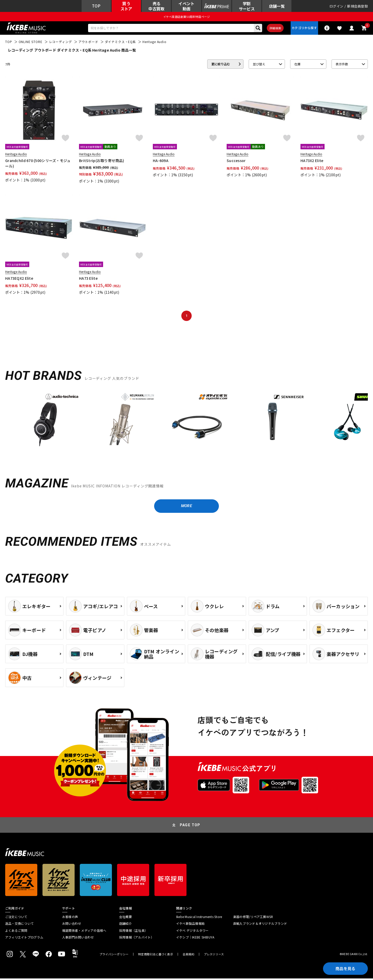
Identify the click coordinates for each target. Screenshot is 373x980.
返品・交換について (19, 925)
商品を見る (345, 968)
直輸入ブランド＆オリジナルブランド (260, 925)
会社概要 (125, 918)
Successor (236, 162)
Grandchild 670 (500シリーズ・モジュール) (38, 164)
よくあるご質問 (16, 932)
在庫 (297, 65)
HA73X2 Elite (312, 162)
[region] (187, 423)
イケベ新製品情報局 (190, 925)
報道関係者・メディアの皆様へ (84, 932)
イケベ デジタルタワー (192, 932)
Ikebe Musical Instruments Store (199, 918)
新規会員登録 (357, 6)
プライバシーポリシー (114, 956)
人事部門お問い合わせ (78, 939)
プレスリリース (214, 956)
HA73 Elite (88, 279)
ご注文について (16, 918)
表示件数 (342, 65)
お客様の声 (70, 918)
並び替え (259, 65)
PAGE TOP (190, 827)
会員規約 (188, 956)
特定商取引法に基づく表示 (156, 956)
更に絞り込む (221, 65)
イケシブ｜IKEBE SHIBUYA (195, 939)
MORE (186, 507)
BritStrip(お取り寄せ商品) (102, 162)
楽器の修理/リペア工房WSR (253, 918)
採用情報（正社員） (133, 932)
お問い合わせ (72, 925)
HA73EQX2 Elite (19, 279)
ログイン (336, 6)
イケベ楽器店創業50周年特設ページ (187, 17)
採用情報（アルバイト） (137, 939)
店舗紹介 (125, 925)
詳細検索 (275, 29)
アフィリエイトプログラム (24, 939)
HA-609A (161, 162)
